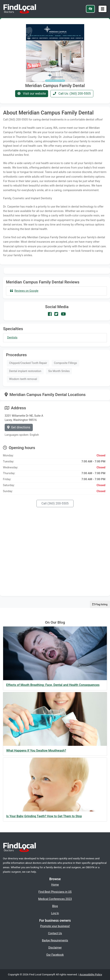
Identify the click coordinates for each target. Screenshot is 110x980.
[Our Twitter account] (56, 314)
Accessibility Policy (91, 974)
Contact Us (55, 933)
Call (55, 503)
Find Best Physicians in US (55, 892)
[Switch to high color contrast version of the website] (90, 9)
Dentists (12, 338)
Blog (55, 906)
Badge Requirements (55, 940)
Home (55, 885)
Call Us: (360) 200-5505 (72, 94)
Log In (55, 913)
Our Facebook (55, 955)
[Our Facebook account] (50, 314)
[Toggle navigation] (103, 9)
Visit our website (32, 94)
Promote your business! (55, 926)
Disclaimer (55, 948)
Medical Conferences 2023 (55, 899)
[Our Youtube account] (63, 314)
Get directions (19, 427)
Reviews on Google (24, 291)
